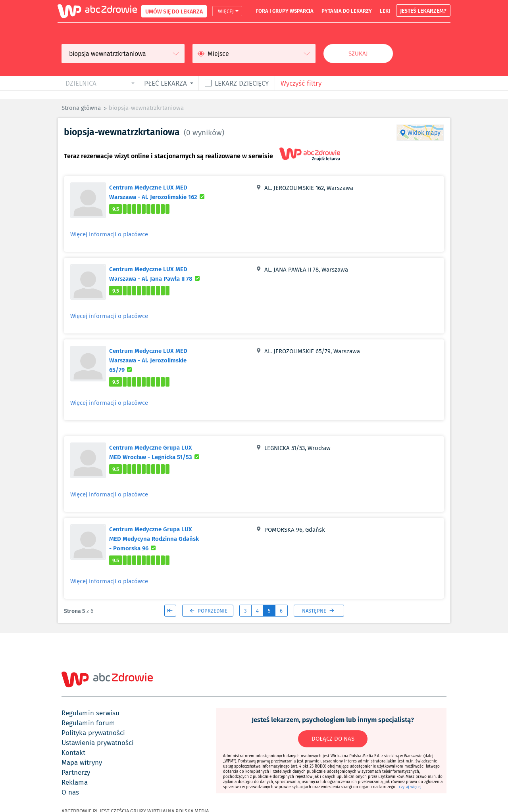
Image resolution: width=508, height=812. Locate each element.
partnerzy (76, 772)
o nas (70, 792)
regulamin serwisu (90, 713)
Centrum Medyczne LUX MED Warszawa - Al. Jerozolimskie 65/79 (148, 360)
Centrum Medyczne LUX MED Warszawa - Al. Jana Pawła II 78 (159, 274)
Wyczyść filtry (301, 83)
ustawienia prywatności (98, 743)
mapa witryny (82, 762)
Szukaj (358, 54)
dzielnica (81, 83)
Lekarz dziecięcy (242, 83)
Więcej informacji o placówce (109, 234)
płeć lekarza (165, 83)
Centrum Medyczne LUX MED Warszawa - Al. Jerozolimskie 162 (159, 192)
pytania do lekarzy (347, 11)
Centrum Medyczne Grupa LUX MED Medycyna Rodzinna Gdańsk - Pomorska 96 (154, 538)
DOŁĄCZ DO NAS (333, 739)
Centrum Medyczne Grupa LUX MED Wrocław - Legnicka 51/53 (159, 452)
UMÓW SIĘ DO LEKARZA (174, 11)
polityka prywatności (93, 733)
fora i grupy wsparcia (285, 11)
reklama (75, 782)
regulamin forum (88, 723)
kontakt (73, 753)
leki (385, 11)
